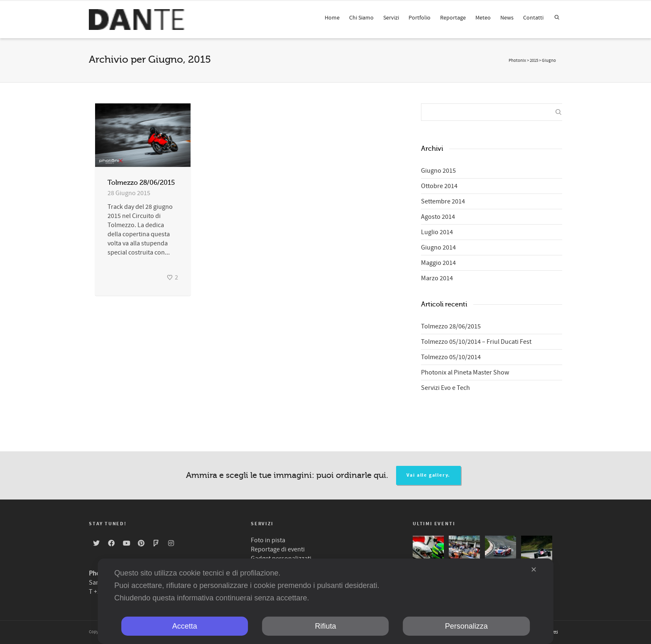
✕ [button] (534, 570)
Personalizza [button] (466, 626)
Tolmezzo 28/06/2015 (141, 183)
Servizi (391, 18)
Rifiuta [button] (325, 626)
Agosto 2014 (438, 217)
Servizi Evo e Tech (445, 388)
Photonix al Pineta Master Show (465, 372)
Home (332, 18)
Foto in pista (268, 540)
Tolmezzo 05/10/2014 (451, 357)
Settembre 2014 (443, 201)
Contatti (533, 18)
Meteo (483, 18)
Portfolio (420, 18)
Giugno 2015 (438, 171)
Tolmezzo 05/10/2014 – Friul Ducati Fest (476, 342)
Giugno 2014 (438, 247)
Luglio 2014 (437, 232)
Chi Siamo (361, 18)
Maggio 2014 (438, 263)
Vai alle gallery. (429, 475)
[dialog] (325, 601)
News (507, 18)
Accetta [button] (185, 626)
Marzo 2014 (437, 278)
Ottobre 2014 (439, 186)
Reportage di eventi (278, 549)
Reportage (453, 18)
